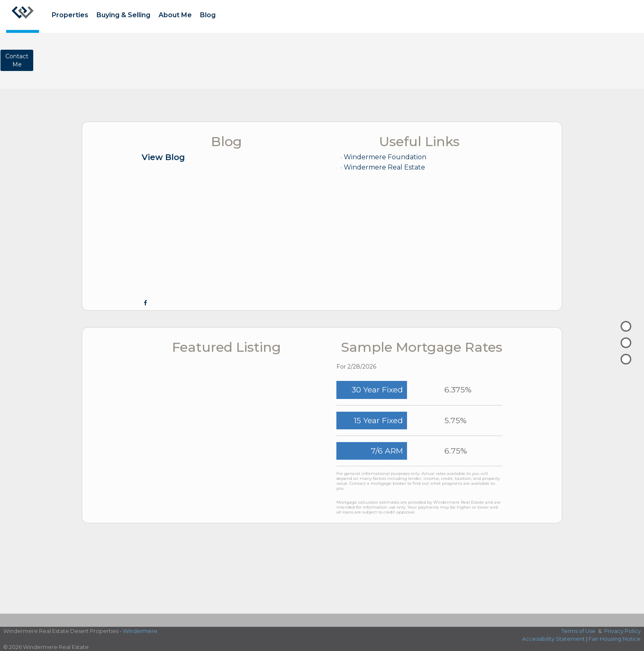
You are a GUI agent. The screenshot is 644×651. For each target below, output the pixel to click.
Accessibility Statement (553, 639)
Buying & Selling (123, 15)
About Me (175, 15)
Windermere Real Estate (384, 167)
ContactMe (17, 60)
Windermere (140, 631)
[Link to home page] (23, 16)
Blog (208, 15)
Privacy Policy (622, 631)
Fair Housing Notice (615, 639)
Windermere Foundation (385, 157)
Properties (70, 15)
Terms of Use (578, 631)
